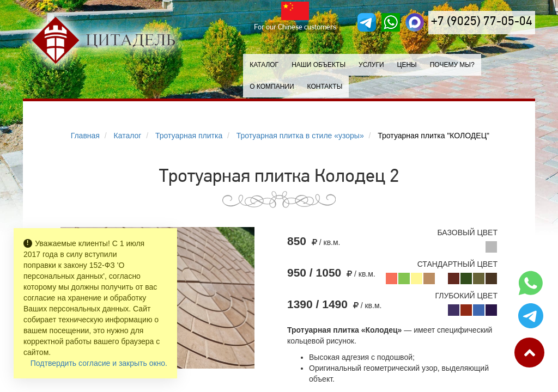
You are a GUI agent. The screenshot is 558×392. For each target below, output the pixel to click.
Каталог (264, 65)
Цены (407, 65)
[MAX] (415, 22)
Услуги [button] (371, 65)
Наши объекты (319, 65)
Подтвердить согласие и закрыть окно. (99, 363)
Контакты (325, 87)
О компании (272, 87)
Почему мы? (452, 65)
